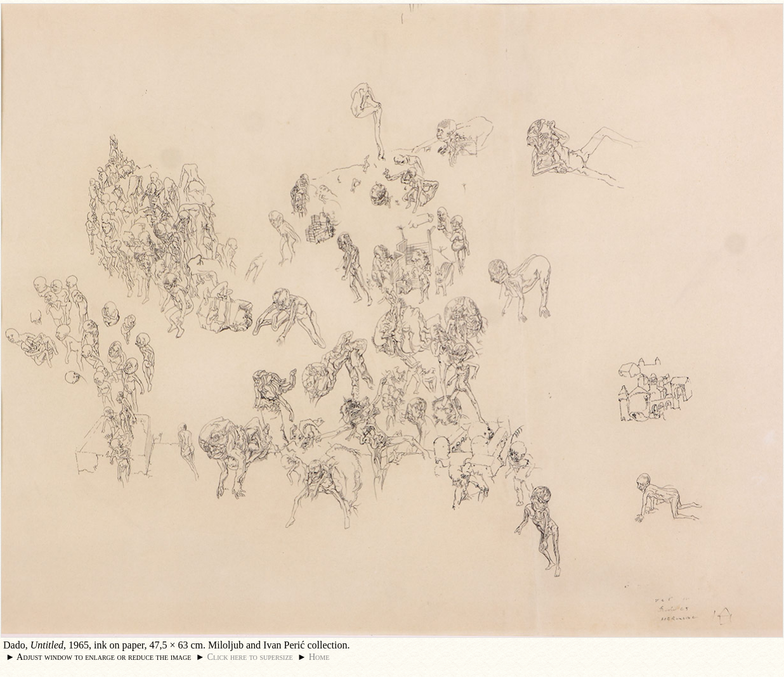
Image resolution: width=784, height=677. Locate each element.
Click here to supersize (250, 657)
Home (319, 657)
